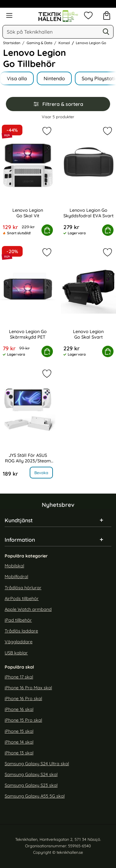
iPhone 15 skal (19, 731)
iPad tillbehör (18, 620)
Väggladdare (19, 642)
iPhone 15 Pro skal (23, 720)
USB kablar (16, 653)
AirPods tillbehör (22, 599)
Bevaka (41, 473)
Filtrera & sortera (58, 104)
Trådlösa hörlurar (23, 588)
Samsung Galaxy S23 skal (31, 786)
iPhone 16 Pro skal (23, 699)
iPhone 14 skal (19, 742)
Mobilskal (14, 566)
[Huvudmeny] (9, 15)
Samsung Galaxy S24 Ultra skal (37, 764)
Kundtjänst (19, 520)
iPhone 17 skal (19, 677)
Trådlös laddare (21, 631)
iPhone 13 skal (19, 753)
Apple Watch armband (28, 609)
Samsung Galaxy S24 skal (31, 774)
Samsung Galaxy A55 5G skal (35, 796)
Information (20, 540)
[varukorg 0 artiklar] (107, 15)
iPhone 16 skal (19, 710)
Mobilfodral (16, 577)
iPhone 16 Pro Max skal (28, 688)
